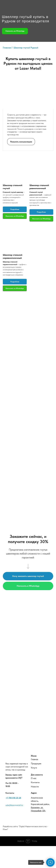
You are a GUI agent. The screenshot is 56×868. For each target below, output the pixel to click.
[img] (14, 5)
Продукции (36, 764)
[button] (21, 141)
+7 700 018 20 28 (13, 798)
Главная (34, 759)
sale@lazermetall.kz (14, 805)
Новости (35, 787)
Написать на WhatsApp (15, 31)
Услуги (34, 768)
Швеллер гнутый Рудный (26, 48)
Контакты (35, 782)
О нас (34, 778)
